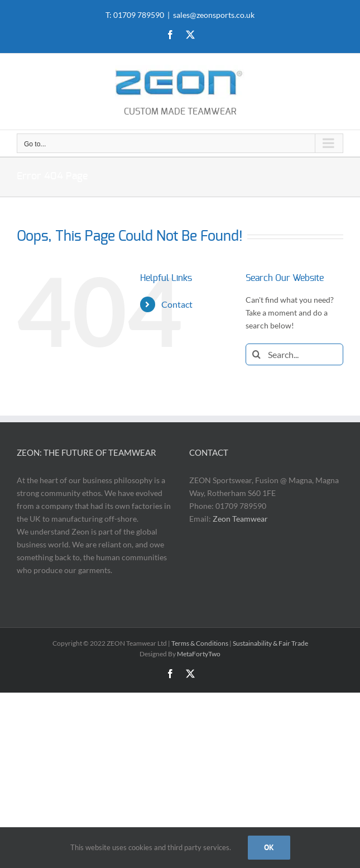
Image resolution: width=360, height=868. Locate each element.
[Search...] (294, 354)
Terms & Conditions (200, 643)
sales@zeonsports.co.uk (214, 15)
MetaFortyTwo (199, 654)
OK (269, 847)
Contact (177, 304)
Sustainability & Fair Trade (270, 643)
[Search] (256, 354)
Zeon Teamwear (240, 519)
